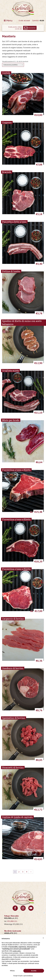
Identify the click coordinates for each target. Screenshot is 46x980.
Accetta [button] (34, 971)
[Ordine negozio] (13, 65)
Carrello (35, 20)
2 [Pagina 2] (19, 872)
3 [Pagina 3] (23, 872)
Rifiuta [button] (12, 971)
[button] (43, 938)
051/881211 (12, 921)
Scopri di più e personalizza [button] (23, 976)
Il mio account (24, 20)
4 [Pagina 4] (27, 872)
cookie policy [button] (17, 951)
